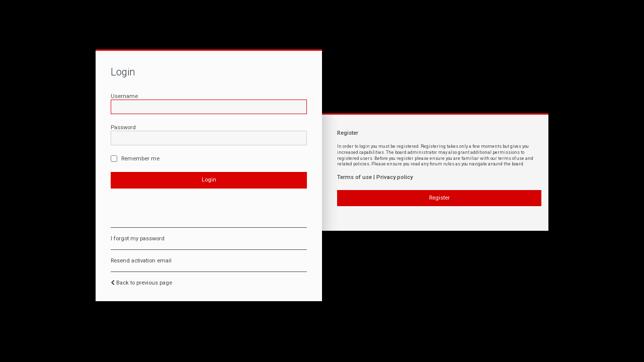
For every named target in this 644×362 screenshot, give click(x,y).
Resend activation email (141, 261)
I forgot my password (138, 239)
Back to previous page (144, 283)
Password (123, 127)
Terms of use (354, 177)
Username (124, 96)
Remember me (135, 159)
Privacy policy (394, 177)
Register (439, 198)
